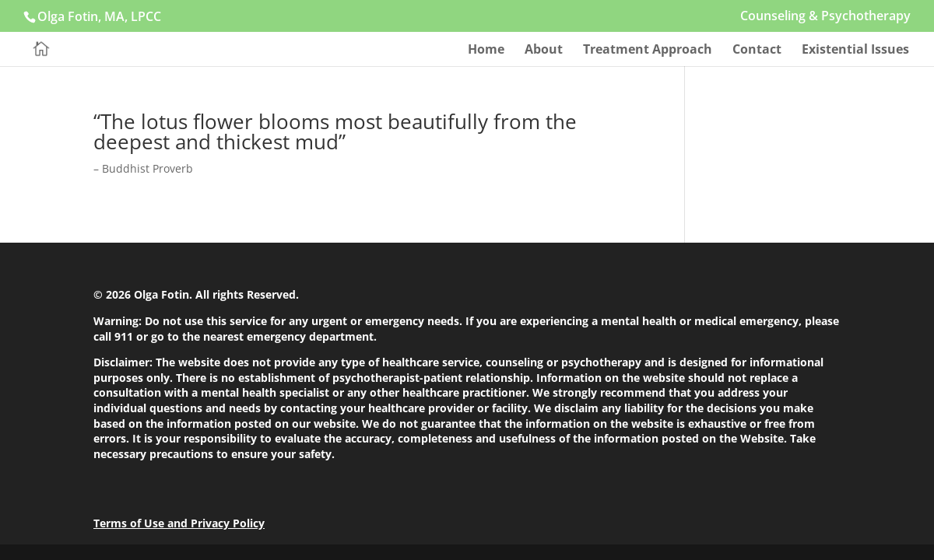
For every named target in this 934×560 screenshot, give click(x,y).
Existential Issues (855, 51)
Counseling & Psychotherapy (825, 17)
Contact (757, 51)
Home (486, 51)
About (544, 51)
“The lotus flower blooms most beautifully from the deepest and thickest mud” (335, 131)
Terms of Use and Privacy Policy (179, 523)
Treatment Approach (648, 51)
